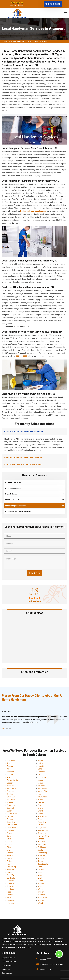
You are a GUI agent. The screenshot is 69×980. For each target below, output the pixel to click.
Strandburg (42, 847)
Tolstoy (41, 853)
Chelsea (10, 814)
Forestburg (11, 861)
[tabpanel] (34, 714)
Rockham (42, 828)
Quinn (40, 814)
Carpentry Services (8, 952)
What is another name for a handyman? (23, 463)
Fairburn (10, 847)
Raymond (42, 822)
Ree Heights (43, 825)
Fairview (10, 850)
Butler (9, 805)
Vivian (40, 875)
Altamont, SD (45, 964)
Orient (40, 805)
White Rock (42, 892)
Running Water (44, 831)
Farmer (10, 853)
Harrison (10, 884)
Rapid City (42, 817)
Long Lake (42, 772)
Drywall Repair (7, 960)
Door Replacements (9, 956)
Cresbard (11, 825)
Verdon (41, 864)
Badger (10, 777)
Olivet (40, 800)
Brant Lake (11, 791)
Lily (39, 769)
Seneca (41, 833)
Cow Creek (11, 822)
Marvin (41, 777)
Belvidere (10, 786)
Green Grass (12, 878)
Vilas (40, 870)
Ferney (10, 858)
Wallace (41, 878)
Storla (40, 845)
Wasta (41, 884)
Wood (40, 898)
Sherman (42, 836)
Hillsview (10, 895)
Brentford (11, 794)
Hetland (10, 892)
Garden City (12, 873)
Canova (10, 811)
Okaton (41, 797)
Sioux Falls (42, 839)
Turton (41, 856)
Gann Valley (12, 870)
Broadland (11, 797)
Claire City (11, 817)
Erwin (9, 845)
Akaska (10, 761)
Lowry (40, 775)
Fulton (9, 867)
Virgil (40, 873)
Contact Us (6, 964)
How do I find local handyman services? (23, 457)
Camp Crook (12, 808)
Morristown (43, 783)
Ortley (40, 808)
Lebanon (41, 766)
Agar (9, 758)
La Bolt (41, 758)
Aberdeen (11, 755)
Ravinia (41, 819)
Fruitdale (10, 864)
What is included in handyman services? (23, 431)
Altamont (13, 41)
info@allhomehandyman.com (52, 959)
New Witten (43, 791)
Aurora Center (13, 775)
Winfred (41, 895)
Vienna (41, 867)
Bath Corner (12, 783)
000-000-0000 (53, 4)
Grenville (10, 881)
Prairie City (42, 811)
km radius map (34, 633)
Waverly (41, 886)
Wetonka (41, 889)
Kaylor (40, 755)
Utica (40, 861)
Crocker (10, 828)
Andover (10, 769)
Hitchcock (11, 898)
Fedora (10, 856)
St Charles (42, 842)
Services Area (7, 968)
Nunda (41, 794)
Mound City (42, 786)
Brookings (11, 800)
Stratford (42, 850)
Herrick (10, 889)
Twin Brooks (43, 858)
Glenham (10, 875)
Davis (9, 833)
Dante (9, 831)
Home (4, 41)
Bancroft (10, 780)
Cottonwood (12, 819)
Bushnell (10, 803)
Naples (41, 789)
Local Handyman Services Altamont (33, 41)
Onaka (40, 803)
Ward (40, 881)
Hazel (9, 886)
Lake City (42, 761)
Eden (9, 842)
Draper (9, 839)
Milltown (41, 780)
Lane (40, 763)
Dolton (9, 836)
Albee (9, 763)
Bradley (10, 789)
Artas (9, 772)
